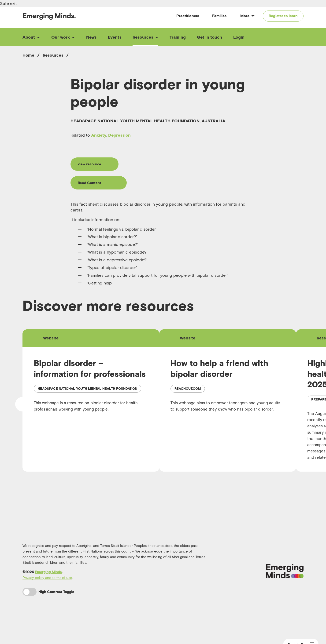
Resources (145, 37)
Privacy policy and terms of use (47, 590)
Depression (119, 135)
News (91, 37)
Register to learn (283, 16)
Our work (63, 37)
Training (178, 37)
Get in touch (209, 37)
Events (115, 37)
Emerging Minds (48, 584)
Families (219, 16)
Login (239, 37)
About (31, 37)
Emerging (49, 16)
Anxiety (99, 135)
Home (28, 55)
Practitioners (188, 16)
